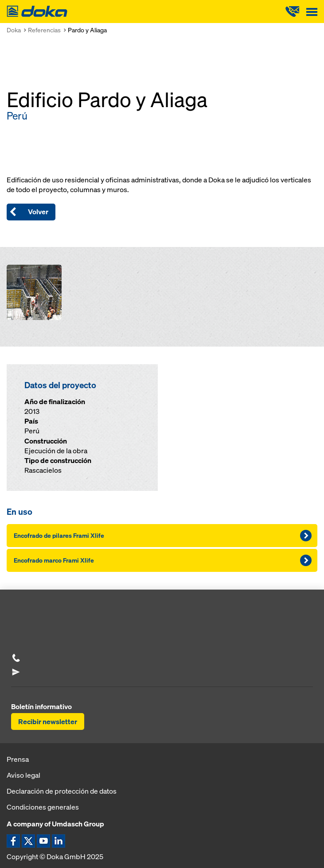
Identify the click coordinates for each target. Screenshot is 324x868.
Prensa (18, 759)
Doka (14, 30)
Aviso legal (23, 775)
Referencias (44, 30)
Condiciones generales (43, 807)
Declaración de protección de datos (62, 791)
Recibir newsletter (48, 721)
